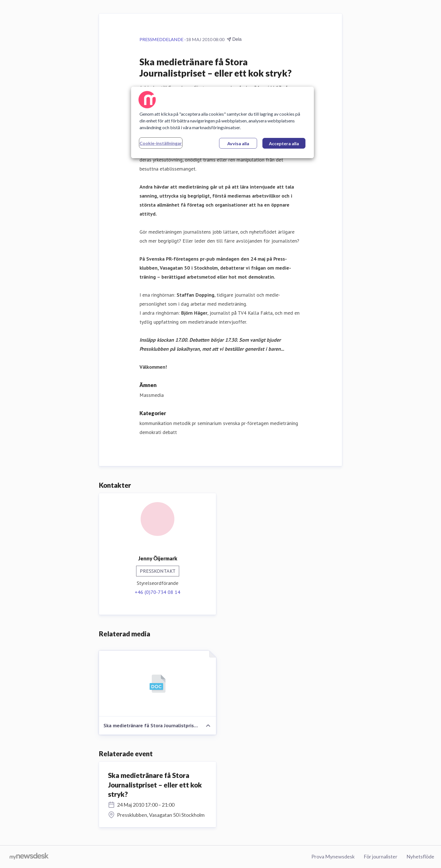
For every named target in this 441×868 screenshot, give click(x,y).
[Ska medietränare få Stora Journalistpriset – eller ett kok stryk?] (157, 684)
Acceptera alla (284, 143)
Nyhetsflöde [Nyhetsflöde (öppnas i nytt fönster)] (420, 856)
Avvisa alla (238, 143)
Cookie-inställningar (161, 143)
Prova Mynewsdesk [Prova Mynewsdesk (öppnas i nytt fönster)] (333, 856)
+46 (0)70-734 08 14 (157, 592)
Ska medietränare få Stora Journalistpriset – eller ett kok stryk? (155, 785)
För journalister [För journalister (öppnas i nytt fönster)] (381, 856)
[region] (222, 122)
